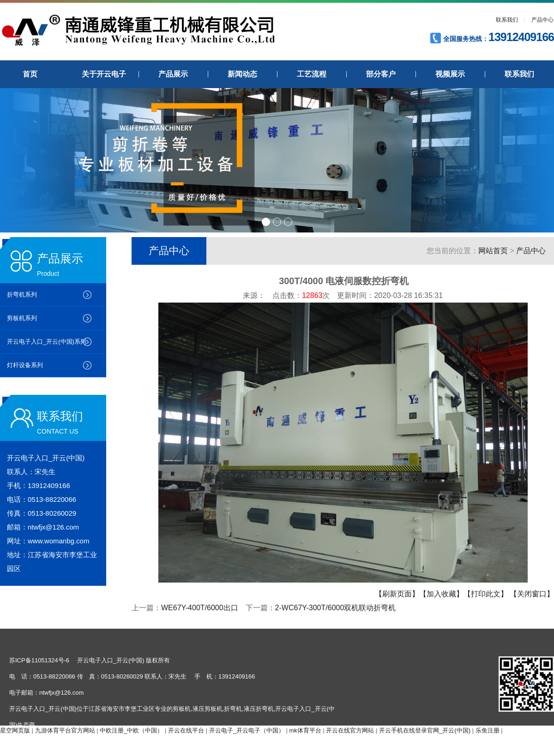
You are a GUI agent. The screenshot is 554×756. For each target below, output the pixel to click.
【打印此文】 (486, 594)
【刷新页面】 (397, 594)
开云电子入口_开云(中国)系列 (47, 342)
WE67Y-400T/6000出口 (200, 608)
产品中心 (542, 20)
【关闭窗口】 (532, 594)
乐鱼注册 (488, 730)
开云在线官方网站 (350, 730)
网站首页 (493, 251)
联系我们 (507, 20)
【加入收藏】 (441, 594)
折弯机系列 (22, 295)
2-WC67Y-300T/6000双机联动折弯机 (336, 608)
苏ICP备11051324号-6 (39, 660)
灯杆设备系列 (25, 365)
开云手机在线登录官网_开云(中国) (425, 730)
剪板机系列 (22, 318)
